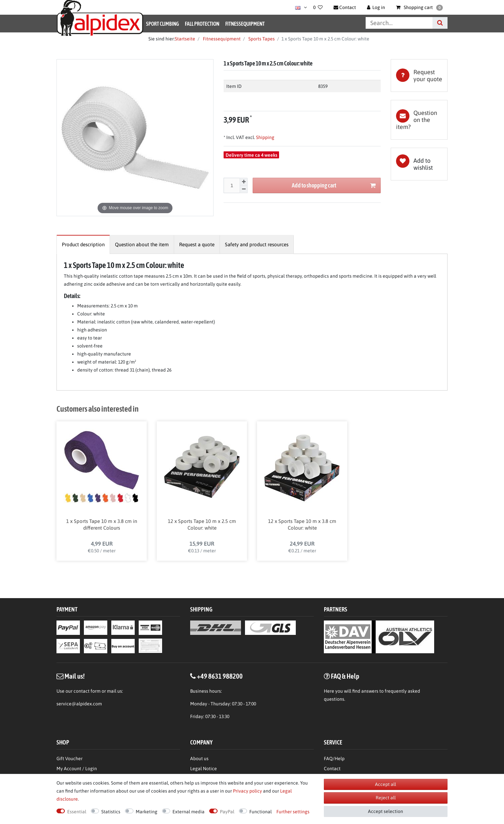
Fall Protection (202, 24)
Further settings (293, 812)
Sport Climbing (162, 24)
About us (199, 737)
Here (329, 670)
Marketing (147, 812)
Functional (261, 812)
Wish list (419, 164)
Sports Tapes (261, 39)
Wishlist (65, 757)
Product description (83, 244)
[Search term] (399, 23)
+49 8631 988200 (220, 655)
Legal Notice (204, 747)
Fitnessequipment (245, 24)
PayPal (227, 812)
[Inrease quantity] (244, 182)
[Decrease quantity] (244, 189)
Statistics (111, 812)
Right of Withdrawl (76, 767)
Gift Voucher (70, 737)
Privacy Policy (338, 757)
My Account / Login (77, 747)
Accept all (386, 784)
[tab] (419, 76)
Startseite (185, 39)
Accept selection (386, 811)
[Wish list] (318, 7)
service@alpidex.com (79, 682)
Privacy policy (247, 791)
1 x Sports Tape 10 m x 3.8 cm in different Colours (102, 527)
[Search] (440, 23)
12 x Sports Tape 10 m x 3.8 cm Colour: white (302, 527)
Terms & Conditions (344, 767)
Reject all (386, 798)
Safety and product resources (257, 244)
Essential (77, 812)
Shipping (265, 137)
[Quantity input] (232, 185)
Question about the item (142, 244)
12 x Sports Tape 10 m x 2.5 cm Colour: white (202, 527)
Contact (332, 747)
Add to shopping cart (334, 186)
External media (188, 812)
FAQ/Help (334, 737)
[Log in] (376, 7)
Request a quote (197, 244)
